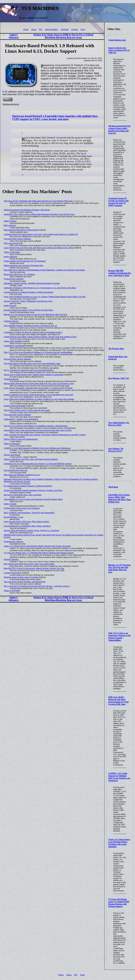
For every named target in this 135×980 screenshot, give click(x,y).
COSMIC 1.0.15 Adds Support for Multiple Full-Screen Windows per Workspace (119, 777)
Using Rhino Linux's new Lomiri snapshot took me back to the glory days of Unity (38, 430)
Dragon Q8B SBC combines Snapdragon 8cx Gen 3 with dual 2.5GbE (120, 273)
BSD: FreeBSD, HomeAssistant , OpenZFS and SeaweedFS (29, 513)
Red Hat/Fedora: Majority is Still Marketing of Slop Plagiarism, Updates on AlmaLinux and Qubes (44, 270)
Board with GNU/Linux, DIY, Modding (19, 274)
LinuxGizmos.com (117, 40)
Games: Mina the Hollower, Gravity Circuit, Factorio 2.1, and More (31, 530)
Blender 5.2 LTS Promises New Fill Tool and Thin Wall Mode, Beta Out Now (120, 569)
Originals (65, 29)
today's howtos (10, 221)
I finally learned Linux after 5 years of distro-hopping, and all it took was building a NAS (40, 337)
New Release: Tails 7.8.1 (119, 378)
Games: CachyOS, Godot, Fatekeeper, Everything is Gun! (28, 301)
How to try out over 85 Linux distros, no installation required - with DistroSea (36, 426)
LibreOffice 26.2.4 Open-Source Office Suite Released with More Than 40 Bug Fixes (120, 498)
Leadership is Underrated (15, 346)
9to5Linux (113, 487)
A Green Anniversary (13, 573)
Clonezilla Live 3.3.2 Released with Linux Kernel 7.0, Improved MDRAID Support (38, 464)
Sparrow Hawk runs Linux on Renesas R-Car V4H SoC (119, 50)
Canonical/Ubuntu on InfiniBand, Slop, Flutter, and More (27, 526)
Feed (83, 29)
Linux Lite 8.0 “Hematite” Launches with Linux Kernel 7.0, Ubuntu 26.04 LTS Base (38, 388)
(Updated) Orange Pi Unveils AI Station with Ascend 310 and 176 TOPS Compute (118, 202)
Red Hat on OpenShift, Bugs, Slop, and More (23, 495)
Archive (75, 29)
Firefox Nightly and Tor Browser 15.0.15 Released (25, 261)
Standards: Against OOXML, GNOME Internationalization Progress (32, 283)
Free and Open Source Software (17, 239)
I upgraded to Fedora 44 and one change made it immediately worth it (33, 332)
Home (26, 29)
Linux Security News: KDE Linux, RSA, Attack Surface (27, 522)
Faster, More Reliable (13, 341)
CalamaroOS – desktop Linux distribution (21, 419)
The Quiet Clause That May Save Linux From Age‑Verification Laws (32, 363)
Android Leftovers (11, 321)
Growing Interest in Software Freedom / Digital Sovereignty (29, 292)
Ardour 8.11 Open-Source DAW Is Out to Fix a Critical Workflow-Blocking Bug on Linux (63, 36)
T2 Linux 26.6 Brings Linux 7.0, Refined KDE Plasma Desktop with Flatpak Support (119, 903)
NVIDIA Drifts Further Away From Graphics (22, 508)
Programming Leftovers (14, 279)
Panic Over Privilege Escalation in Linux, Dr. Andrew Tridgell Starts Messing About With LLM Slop (45, 297)
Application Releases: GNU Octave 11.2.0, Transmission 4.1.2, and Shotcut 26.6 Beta (40, 288)
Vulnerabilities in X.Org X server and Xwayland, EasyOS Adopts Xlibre (33, 499)
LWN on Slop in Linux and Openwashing (21, 439)
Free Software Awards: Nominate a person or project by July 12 (30, 326)
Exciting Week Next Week (15, 406)
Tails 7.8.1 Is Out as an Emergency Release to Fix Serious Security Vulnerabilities (120, 637)
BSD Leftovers (10, 225)
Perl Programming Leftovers (16, 470)
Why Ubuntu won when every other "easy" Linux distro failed (29, 564)
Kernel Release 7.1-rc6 (14, 517)
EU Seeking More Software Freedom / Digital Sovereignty (28, 486)
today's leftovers (14, 36)
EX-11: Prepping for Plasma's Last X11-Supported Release (29, 370)
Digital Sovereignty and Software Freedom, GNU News (27, 210)
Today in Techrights (12, 252)
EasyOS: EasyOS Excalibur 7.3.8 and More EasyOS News (28, 310)
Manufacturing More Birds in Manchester (21, 230)
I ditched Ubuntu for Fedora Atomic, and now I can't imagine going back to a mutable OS (41, 234)
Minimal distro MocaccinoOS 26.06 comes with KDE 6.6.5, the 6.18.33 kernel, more (39, 383)
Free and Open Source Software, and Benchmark (25, 582)
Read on (8, 99)
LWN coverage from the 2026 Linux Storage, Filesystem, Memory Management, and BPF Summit (45, 435)
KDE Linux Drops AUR (13, 243)
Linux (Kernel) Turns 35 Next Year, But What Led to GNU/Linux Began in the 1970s (39, 248)
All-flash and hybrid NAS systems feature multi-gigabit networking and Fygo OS (120, 130)
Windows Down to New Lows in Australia (21, 577)
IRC (41, 29)
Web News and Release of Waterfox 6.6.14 (22, 475)
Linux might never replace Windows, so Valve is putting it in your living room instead (39, 399)
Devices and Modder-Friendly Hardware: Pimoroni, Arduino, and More (33, 490)
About (34, 29)
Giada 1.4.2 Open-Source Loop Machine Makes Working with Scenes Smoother (119, 843)
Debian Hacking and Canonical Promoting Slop (24, 265)
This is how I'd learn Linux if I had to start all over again (27, 410)
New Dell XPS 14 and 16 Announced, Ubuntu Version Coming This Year (34, 568)
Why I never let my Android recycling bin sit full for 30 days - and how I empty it (37, 586)
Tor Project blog (116, 349)
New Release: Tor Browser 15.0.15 (116, 450)
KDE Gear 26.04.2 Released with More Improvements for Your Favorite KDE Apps (119, 701)
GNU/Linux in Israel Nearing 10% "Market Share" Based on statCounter (34, 375)
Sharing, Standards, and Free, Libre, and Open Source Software (31, 459)
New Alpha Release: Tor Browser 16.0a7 (119, 424)
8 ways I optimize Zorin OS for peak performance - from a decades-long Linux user (39, 395)
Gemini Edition (52, 29)
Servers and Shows (12, 455)
